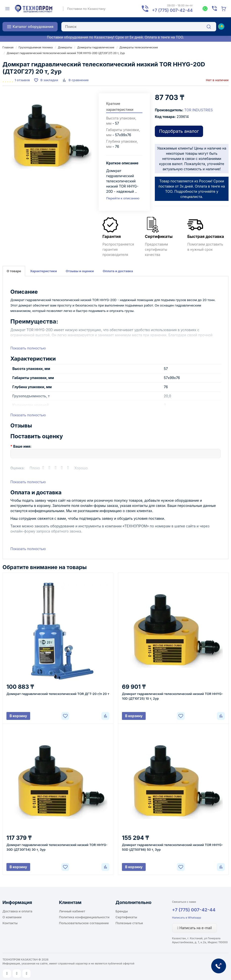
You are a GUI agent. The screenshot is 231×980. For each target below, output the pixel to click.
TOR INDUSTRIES (198, 110)
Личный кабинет (72, 911)
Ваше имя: (22, 446)
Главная (8, 47)
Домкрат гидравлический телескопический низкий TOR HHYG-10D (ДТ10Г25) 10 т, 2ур (173, 696)
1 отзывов (22, 80)
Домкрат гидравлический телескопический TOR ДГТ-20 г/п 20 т (58, 694)
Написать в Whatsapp (187, 918)
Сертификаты (126, 917)
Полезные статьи (129, 923)
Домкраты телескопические (139, 47)
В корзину (18, 716)
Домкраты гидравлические (96, 47)
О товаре (14, 271)
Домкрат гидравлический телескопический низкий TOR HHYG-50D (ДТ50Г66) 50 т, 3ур (173, 847)
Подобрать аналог (179, 131)
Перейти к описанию (123, 198)
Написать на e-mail (195, 928)
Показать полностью (28, 348)
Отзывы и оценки (80, 271)
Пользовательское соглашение (84, 923)
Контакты (10, 923)
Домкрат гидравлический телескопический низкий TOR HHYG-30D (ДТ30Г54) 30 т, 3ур (57, 847)
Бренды (122, 911)
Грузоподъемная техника (36, 47)
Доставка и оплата (17, 911)
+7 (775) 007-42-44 (194, 910)
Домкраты (65, 47)
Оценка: (18, 468)
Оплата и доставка (118, 271)
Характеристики (43, 271)
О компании (12, 917)
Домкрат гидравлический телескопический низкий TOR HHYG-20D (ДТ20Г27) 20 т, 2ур (66, 53)
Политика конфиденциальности (84, 917)
